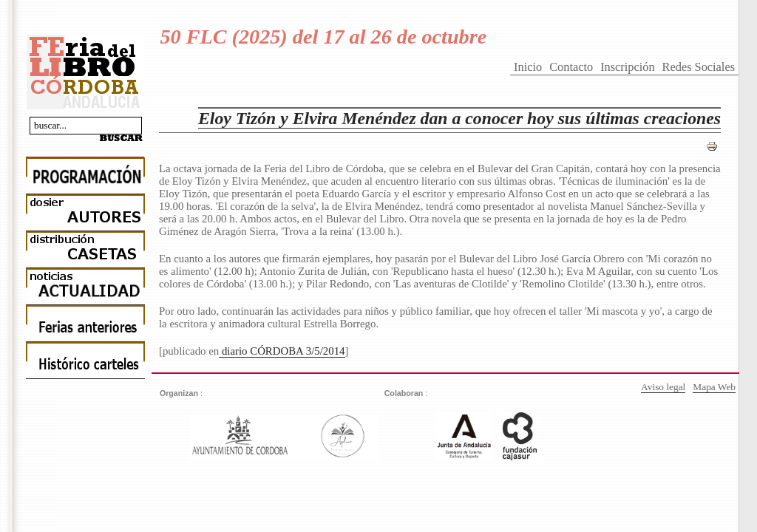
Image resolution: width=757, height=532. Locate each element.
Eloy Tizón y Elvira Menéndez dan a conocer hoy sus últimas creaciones (459, 118)
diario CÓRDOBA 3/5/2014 (282, 351)
